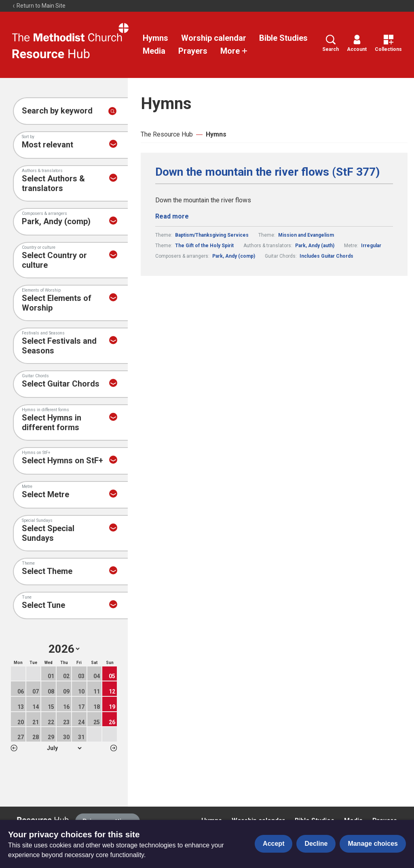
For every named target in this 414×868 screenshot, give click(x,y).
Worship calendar (214, 38)
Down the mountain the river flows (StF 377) (267, 172)
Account (357, 43)
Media (154, 51)
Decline (316, 844)
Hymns (155, 38)
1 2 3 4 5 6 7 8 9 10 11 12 (64, 748)
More (234, 51)
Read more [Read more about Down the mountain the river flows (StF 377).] (172, 216)
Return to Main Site (39, 6)
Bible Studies (283, 38)
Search (331, 43)
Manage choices (373, 844)
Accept (274, 844)
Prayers (193, 51)
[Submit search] (112, 111)
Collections (388, 43)
